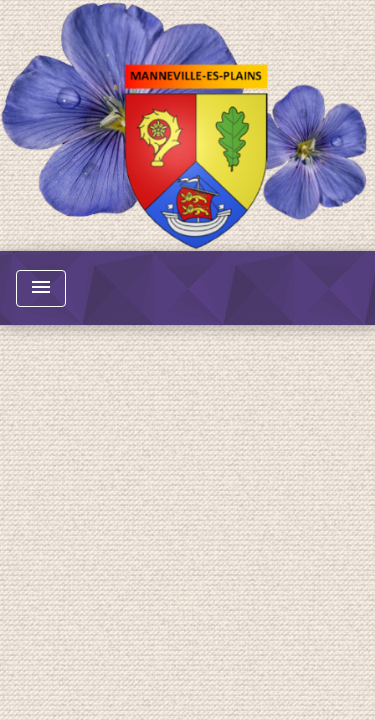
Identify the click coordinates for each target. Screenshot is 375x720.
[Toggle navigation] (41, 288)
